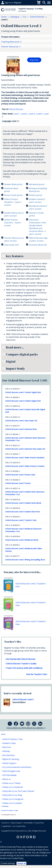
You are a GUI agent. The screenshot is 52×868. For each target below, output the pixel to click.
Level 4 (32, 114)
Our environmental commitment (17, 767)
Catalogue (5, 806)
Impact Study (15, 369)
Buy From (5, 3)
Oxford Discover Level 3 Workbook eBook (22, 540)
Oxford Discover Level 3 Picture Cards (20, 475)
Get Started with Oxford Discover (21, 659)
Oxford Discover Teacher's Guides (21, 664)
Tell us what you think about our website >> (26, 728)
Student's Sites (9, 743)
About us (7, 779)
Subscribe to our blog (12, 795)
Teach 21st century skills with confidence (24, 668)
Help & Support (9, 763)
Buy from (34, 60)
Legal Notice (7, 826)
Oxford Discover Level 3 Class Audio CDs (21, 421)
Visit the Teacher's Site (36, 674)
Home (3, 734)
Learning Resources (9, 815)
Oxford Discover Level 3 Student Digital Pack (23, 401)
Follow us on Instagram (13, 799)
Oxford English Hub (11, 771)
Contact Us (5, 823)
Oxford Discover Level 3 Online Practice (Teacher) (25, 466)
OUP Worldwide (9, 775)
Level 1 (17, 114)
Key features (15, 256)
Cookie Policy (18, 858)
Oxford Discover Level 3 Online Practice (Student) (25, 458)
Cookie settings (8, 863)
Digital (11, 362)
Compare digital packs (22, 354)
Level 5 (39, 114)
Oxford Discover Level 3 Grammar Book (21, 429)
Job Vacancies (9, 755)
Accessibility (28, 823)
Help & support (8, 3)
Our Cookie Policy (19, 826)
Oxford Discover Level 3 (23, 699)
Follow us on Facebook (13, 787)
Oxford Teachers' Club (13, 739)
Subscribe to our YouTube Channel (18, 791)
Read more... (15, 347)
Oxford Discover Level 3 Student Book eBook (23, 503)
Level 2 (24, 114)
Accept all (21, 863)
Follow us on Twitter (12, 783)
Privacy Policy (39, 823)
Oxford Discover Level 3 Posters (18, 483)
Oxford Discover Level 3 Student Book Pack (22, 512)
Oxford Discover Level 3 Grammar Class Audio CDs (25, 449)
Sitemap (6, 751)
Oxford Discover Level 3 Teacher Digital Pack (23, 392)
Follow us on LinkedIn (12, 803)
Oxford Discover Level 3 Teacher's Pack (21, 520)
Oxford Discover (16, 109)
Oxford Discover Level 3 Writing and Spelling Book (25, 560)
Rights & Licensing (11, 759)
